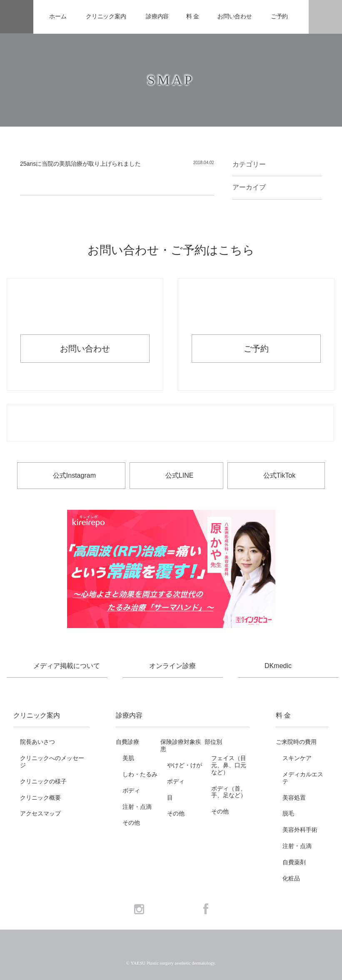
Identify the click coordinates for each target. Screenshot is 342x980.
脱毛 (288, 813)
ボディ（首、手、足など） (229, 792)
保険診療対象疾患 (181, 745)
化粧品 (291, 878)
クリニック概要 (40, 798)
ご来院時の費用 (296, 742)
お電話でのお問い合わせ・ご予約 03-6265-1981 (170, 423)
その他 (131, 823)
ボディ (131, 790)
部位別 (213, 742)
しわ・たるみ (140, 774)
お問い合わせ (235, 16)
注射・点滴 (137, 807)
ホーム (58, 16)
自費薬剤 (294, 862)
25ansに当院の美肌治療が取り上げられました (80, 164)
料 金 (193, 16)
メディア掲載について (67, 666)
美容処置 (294, 798)
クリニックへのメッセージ (52, 762)
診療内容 (157, 16)
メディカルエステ (303, 778)
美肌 (128, 758)
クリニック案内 (106, 16)
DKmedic (278, 666)
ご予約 (280, 16)
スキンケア (297, 758)
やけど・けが (185, 765)
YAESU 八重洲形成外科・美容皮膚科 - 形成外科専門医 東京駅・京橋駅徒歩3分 (17, 17)
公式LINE (180, 475)
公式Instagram (74, 475)
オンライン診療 (172, 666)
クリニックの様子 (43, 781)
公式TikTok (280, 475)
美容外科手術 (300, 830)
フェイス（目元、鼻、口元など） (229, 765)
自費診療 (127, 742)
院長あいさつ (37, 742)
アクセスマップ (40, 813)
